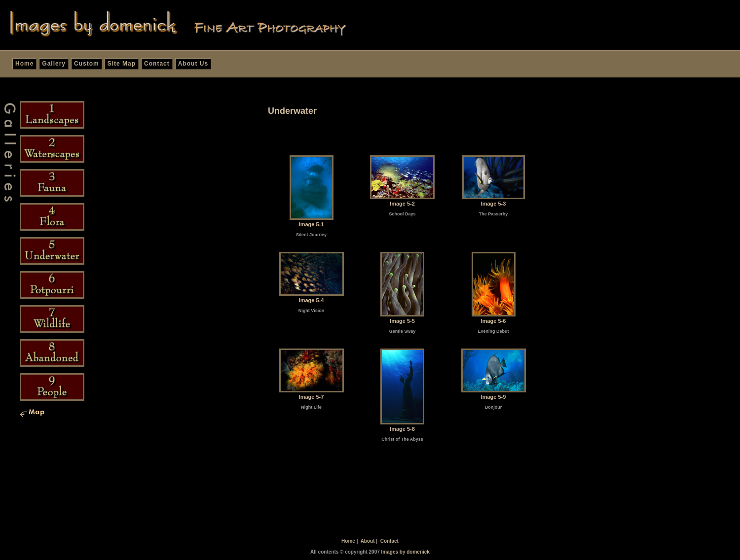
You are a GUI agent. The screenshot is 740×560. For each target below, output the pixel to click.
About (368, 541)
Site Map (122, 64)
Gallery (54, 64)
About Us (193, 64)
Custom (87, 64)
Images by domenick (406, 552)
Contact (157, 64)
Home (24, 64)
